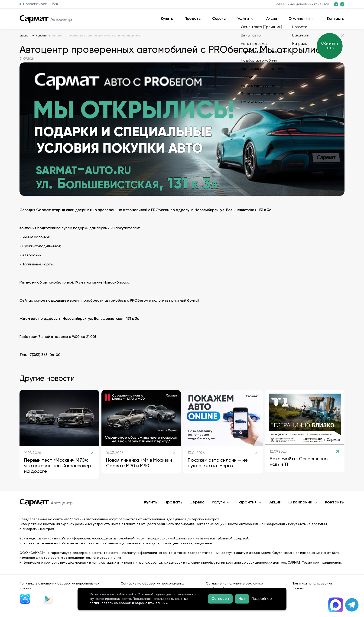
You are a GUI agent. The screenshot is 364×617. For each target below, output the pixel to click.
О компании (299, 19)
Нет (242, 599)
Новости (41, 36)
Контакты (336, 19)
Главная (25, 36)
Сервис (219, 19)
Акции (272, 19)
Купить (167, 19)
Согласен (220, 599)
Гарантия (247, 502)
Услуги (243, 19)
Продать (193, 19)
